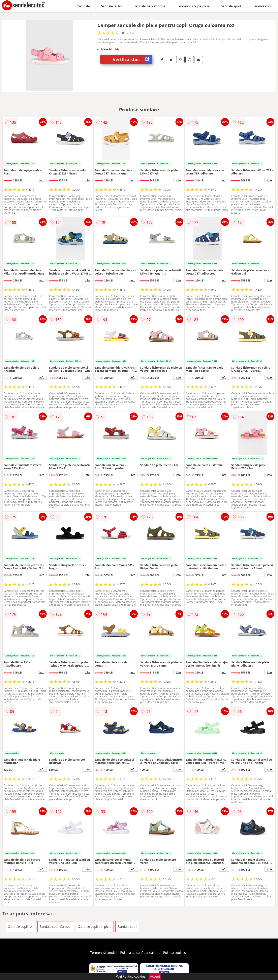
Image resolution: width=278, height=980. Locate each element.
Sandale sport (231, 6)
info (42, 180)
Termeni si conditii (104, 953)
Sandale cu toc (112, 6)
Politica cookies (174, 953)
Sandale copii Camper (56, 927)
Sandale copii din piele (95, 927)
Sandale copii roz (21, 927)
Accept (155, 976)
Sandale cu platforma (150, 6)
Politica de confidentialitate (140, 953)
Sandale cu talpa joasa (193, 6)
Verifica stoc (132, 59)
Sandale (84, 6)
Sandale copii (263, 6)
